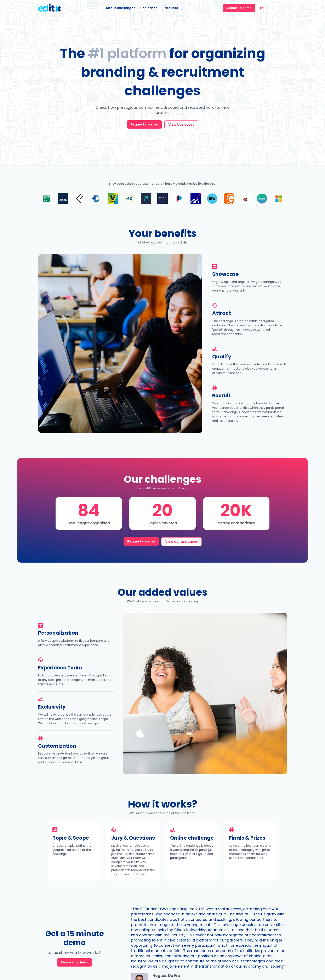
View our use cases (181, 542)
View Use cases (181, 125)
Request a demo (144, 124)
